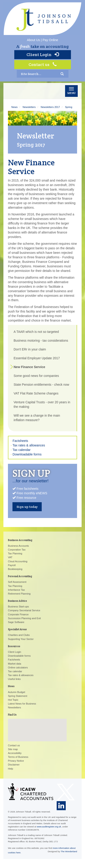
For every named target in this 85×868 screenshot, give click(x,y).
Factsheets (20, 441)
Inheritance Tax (16, 590)
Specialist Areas (17, 629)
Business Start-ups (18, 607)
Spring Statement (18, 696)
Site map (13, 749)
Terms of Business (18, 757)
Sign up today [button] (27, 507)
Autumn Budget (17, 692)
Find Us (12, 715)
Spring (69, 107)
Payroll (12, 565)
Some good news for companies (36, 376)
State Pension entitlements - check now (41, 385)
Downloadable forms (27, 454)
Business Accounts (18, 546)
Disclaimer (14, 765)
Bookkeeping (15, 569)
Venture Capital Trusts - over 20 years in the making (42, 404)
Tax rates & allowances (29, 445)
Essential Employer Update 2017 (37, 358)
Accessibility (15, 753)
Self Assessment (17, 582)
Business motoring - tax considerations (41, 341)
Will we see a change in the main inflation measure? (37, 418)
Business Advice (17, 601)
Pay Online (50, 40)
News (15, 107)
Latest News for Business (22, 704)
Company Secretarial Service (24, 610)
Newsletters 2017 (50, 107)
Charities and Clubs (19, 635)
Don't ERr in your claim (30, 349)
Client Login (43, 55)
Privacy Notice (16, 761)
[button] (37, 726)
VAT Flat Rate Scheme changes (36, 393)
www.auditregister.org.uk (49, 827)
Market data (15, 664)
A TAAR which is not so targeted (36, 332)
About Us (34, 40)
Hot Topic (13, 700)
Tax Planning (15, 553)
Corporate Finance (18, 614)
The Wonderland (69, 851)
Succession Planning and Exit (24, 618)
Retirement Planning (19, 594)
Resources (14, 646)
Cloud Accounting (18, 561)
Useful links (14, 679)
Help (11, 769)
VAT (10, 557)
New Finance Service (29, 367)
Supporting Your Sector (21, 639)
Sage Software (16, 622)
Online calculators (18, 667)
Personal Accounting (20, 576)
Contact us (43, 64)
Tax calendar (21, 450)
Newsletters (29, 107)
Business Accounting (20, 540)
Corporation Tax (17, 550)
